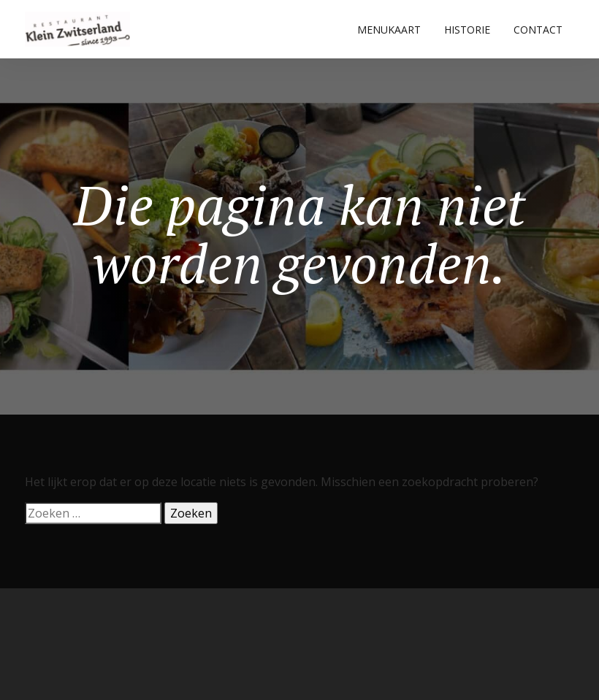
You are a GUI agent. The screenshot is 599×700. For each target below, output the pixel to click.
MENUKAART (389, 30)
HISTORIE (467, 30)
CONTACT (538, 30)
